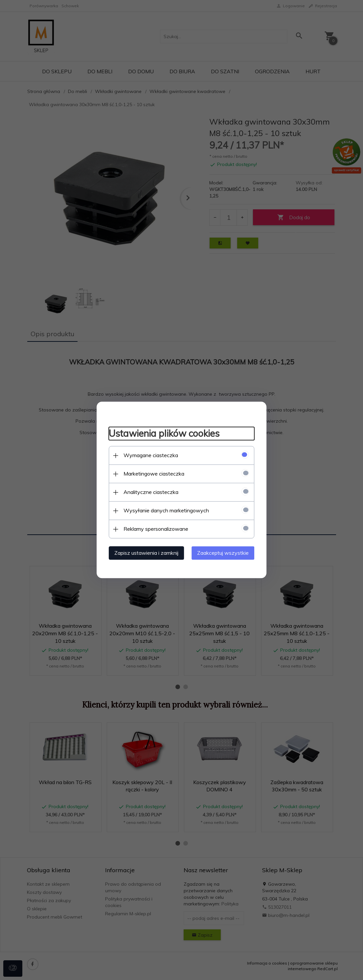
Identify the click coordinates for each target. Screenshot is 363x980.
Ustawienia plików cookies (161, 433)
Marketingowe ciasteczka (151, 474)
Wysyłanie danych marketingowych (164, 510)
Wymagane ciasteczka (148, 455)
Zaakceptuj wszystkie (226, 553)
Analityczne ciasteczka (148, 492)
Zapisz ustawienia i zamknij (144, 553)
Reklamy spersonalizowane (153, 529)
